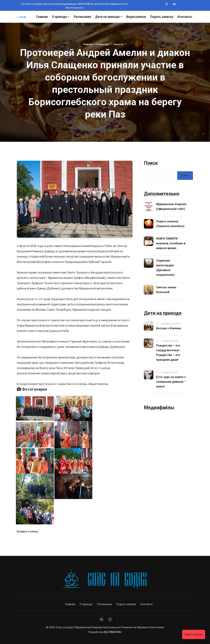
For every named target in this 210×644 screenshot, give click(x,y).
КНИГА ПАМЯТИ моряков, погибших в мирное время (171, 243)
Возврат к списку (27, 531)
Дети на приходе (109, 17)
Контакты (185, 17)
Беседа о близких (169, 328)
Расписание (82, 17)
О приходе (61, 17)
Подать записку (162, 17)
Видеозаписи (136, 17)
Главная (42, 17)
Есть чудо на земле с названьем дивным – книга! (171, 382)
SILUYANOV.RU (113, 632)
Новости (119, 44)
